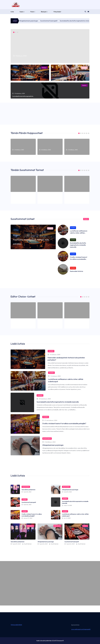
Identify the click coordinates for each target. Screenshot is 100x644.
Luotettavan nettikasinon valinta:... (62, 78)
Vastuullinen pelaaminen (19, 153)
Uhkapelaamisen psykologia (38, 21)
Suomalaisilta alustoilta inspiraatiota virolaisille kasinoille (78, 245)
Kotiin (12, 12)
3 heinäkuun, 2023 (18, 198)
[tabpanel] (50, 46)
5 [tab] (87, 133)
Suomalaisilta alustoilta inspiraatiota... (23, 96)
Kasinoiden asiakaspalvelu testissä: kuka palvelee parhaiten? (57, 359)
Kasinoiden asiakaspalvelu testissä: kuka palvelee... (40, 59)
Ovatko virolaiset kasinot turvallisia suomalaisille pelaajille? (56, 423)
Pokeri (32, 12)
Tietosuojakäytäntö (16, 625)
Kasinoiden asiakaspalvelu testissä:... (23, 78)
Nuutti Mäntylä (25, 117)
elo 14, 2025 (66, 518)
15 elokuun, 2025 (40, 356)
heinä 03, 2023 (26, 492)
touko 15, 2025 (67, 505)
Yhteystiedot (57, 12)
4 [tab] (85, 133)
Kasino (22, 12)
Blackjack (44, 12)
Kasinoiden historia (76, 271)
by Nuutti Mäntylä (21, 602)
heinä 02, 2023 (26, 505)
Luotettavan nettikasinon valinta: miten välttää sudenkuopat (57, 380)
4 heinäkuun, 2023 (45, 198)
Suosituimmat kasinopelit (59, 21)
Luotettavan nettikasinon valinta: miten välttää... (79, 232)
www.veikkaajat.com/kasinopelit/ (81, 629)
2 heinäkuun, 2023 (72, 198)
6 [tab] (89, 133)
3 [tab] (18, 32)
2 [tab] (16, 32)
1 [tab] (14, 32)
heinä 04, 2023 (67, 492)
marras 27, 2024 (27, 518)
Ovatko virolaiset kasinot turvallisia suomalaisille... (79, 258)
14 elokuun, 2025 (40, 377)
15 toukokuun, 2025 (41, 399)
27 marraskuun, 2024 (42, 420)
